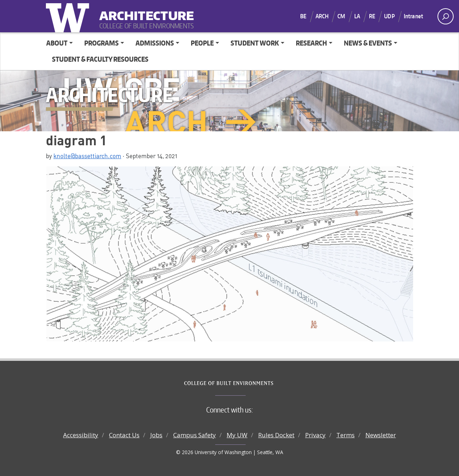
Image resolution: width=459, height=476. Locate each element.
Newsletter (381, 435)
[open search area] (446, 16)
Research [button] (311, 43)
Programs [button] (101, 43)
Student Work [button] (255, 43)
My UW (237, 435)
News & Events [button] (368, 43)
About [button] (57, 43)
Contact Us (124, 435)
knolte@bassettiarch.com (87, 156)
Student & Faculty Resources (100, 59)
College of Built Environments (244, 383)
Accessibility (81, 435)
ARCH (322, 16)
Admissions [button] (155, 43)
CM (341, 16)
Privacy (315, 435)
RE (372, 16)
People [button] (202, 43)
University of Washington (69, 16)
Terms (346, 435)
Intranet (413, 16)
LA (357, 16)
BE (303, 16)
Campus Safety (195, 435)
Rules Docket (276, 435)
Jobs (156, 435)
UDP (389, 16)
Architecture (144, 11)
